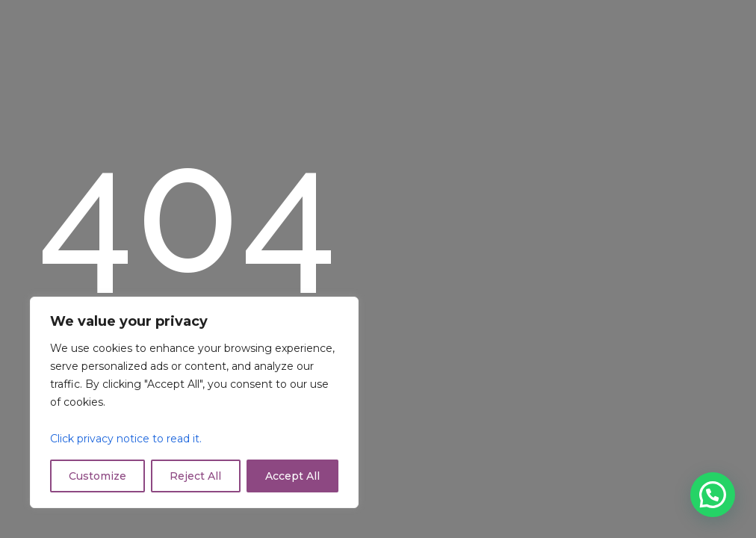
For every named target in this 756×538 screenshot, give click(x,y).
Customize (97, 476)
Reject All (195, 476)
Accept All (292, 476)
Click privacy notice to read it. (126, 439)
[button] (713, 495)
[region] (194, 402)
